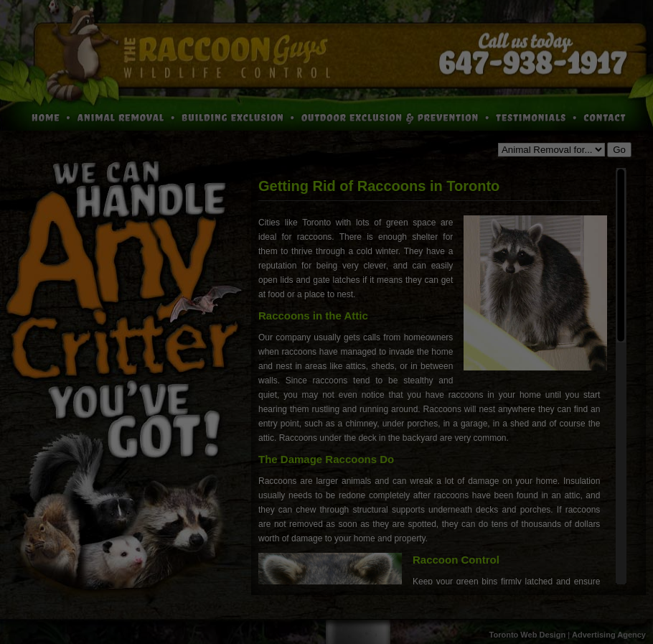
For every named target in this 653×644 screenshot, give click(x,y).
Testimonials (535, 116)
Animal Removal (125, 116)
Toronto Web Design (528, 635)
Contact (612, 116)
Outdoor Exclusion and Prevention (394, 116)
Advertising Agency (609, 635)
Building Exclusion (237, 116)
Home (36, 116)
